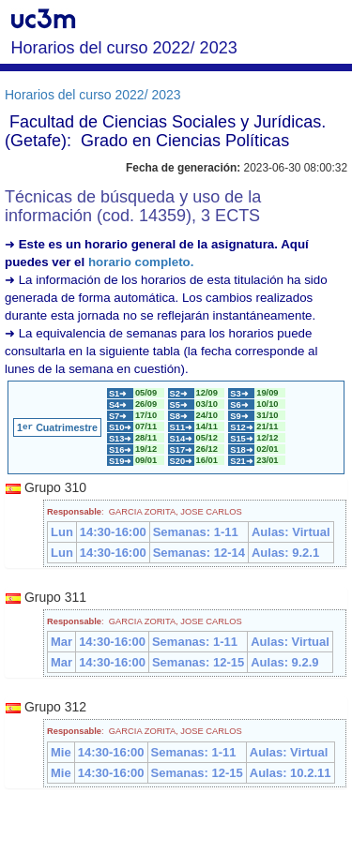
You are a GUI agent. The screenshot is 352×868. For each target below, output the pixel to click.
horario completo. (141, 262)
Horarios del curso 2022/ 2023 (93, 95)
